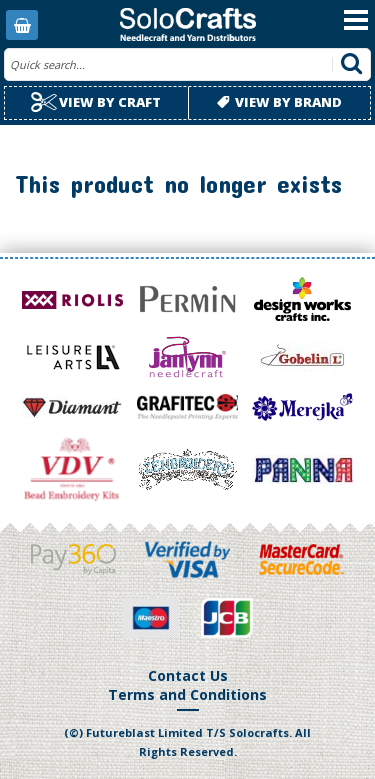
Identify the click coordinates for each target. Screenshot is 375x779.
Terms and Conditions (187, 694)
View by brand (279, 102)
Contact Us (188, 675)
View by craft (96, 102)
